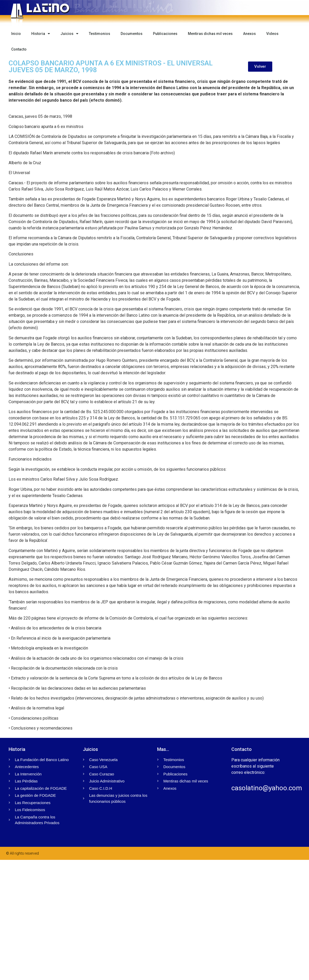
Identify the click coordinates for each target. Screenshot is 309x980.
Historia (41, 34)
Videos (272, 34)
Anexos (249, 34)
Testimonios (100, 34)
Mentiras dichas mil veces (210, 34)
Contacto (19, 49)
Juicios (69, 34)
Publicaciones (165, 34)
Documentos (132, 34)
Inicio (16, 34)
